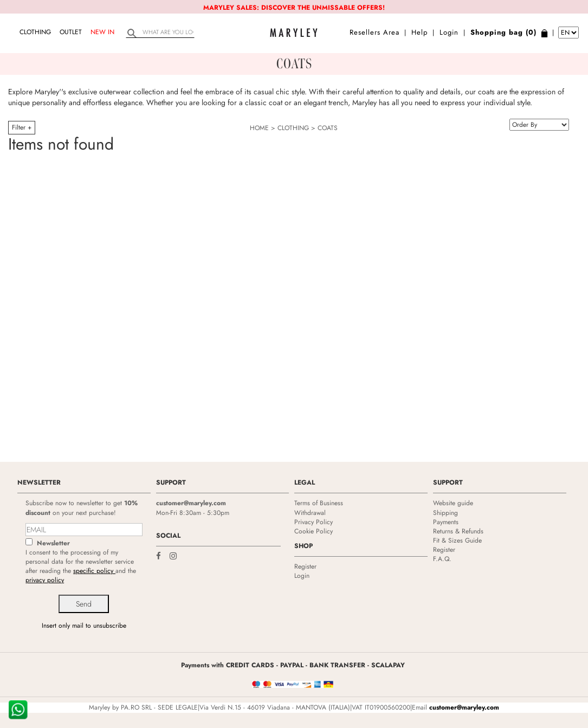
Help (419, 32)
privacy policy (45, 580)
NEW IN (102, 32)
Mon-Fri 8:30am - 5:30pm (193, 513)
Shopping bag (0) (503, 32)
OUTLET (71, 32)
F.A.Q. (442, 559)
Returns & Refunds (458, 531)
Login (449, 32)
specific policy (94, 571)
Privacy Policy (314, 522)
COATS (328, 128)
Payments (446, 522)
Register (305, 566)
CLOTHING (35, 32)
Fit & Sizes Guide (457, 540)
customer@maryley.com (191, 503)
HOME (259, 128)
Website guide (453, 503)
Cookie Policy (314, 531)
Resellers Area (374, 32)
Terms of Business (319, 503)
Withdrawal (310, 513)
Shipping (445, 513)
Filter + (22, 127)
